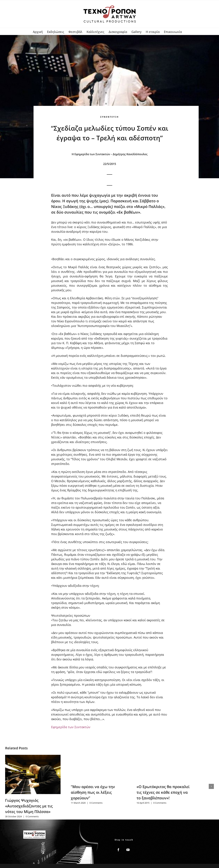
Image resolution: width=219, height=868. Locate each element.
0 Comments (32, 816)
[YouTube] (128, 850)
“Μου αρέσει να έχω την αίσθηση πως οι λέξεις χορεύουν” (93, 792)
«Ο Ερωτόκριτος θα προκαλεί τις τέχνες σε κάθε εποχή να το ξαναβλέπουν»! (163, 792)
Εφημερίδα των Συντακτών (71, 727)
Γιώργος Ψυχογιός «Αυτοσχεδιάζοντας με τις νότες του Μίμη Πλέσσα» (29, 806)
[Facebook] (118, 850)
